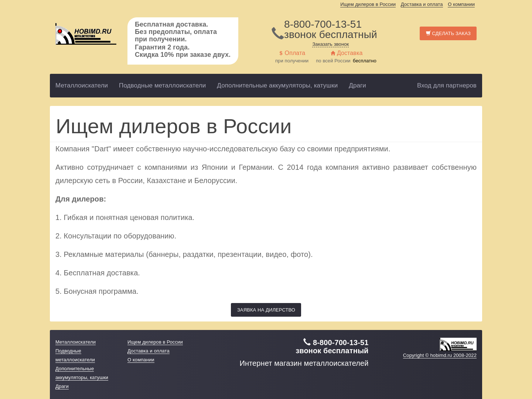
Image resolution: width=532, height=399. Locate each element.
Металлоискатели (82, 85)
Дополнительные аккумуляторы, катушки (277, 85)
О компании (461, 4)
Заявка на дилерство (266, 310)
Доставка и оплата (422, 4)
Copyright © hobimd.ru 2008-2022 (440, 355)
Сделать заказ (448, 33)
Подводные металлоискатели (162, 85)
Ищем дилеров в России (368, 4)
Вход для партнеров (447, 85)
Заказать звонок (330, 44)
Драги (357, 85)
